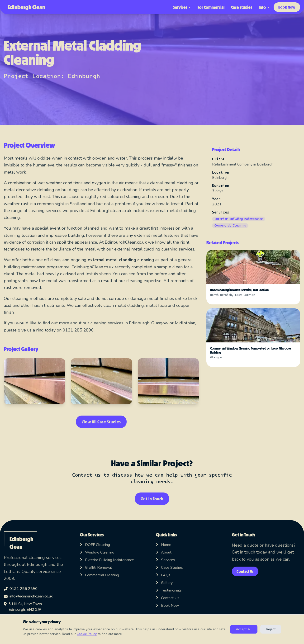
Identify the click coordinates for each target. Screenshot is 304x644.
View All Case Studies (101, 422)
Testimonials (169, 590)
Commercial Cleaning (99, 575)
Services (179, 7)
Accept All (244, 629)
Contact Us (168, 598)
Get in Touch (152, 499)
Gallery (164, 583)
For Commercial (208, 7)
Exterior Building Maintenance (107, 560)
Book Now (285, 7)
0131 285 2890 (21, 589)
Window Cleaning (97, 552)
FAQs (163, 575)
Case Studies (238, 7)
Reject (271, 629)
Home (164, 545)
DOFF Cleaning (95, 545)
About (164, 552)
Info (261, 7)
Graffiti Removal (96, 568)
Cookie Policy (87, 634)
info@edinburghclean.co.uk (28, 596)
